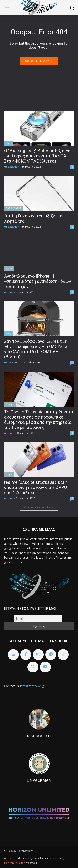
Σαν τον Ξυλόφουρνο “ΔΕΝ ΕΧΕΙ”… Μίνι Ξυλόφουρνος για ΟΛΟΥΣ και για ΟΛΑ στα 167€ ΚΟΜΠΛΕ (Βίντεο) (37, 349)
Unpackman (12, 167)
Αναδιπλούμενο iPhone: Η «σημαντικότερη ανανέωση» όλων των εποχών (38, 281)
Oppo (9, 475)
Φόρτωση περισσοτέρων (39, 507)
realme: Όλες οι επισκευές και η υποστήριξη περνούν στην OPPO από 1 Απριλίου (36, 487)
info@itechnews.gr (33, 686)
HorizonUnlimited (15, 863)
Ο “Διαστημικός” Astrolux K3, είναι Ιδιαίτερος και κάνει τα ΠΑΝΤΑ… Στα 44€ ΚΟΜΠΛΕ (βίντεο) (38, 156)
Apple (9, 268)
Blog (9, 143)
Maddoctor (39, 736)
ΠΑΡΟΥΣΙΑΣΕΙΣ (14, 208)
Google (10, 404)
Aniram (9, 292)
